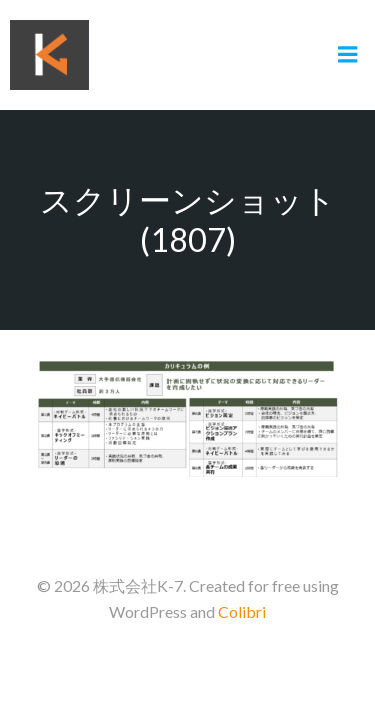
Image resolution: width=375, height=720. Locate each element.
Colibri (242, 611)
